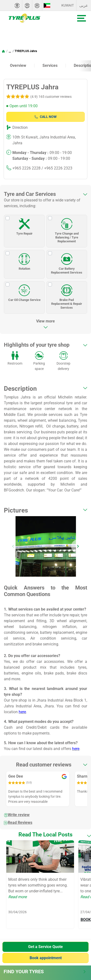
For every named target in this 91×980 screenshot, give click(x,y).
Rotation (24, 260)
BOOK (86, 920)
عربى (84, 5)
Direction (20, 127)
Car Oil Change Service (24, 291)
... (10, 51)
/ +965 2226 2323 (56, 168)
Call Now (45, 117)
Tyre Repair (24, 225)
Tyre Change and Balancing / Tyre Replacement (67, 229)
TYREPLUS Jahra (26, 51)
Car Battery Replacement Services (67, 262)
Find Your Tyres (45, 972)
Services (50, 65)
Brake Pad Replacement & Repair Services (67, 295)
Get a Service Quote (45, 947)
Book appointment (46, 958)
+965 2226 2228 (26, 168)
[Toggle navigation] (82, 18)
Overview (18, 65)
